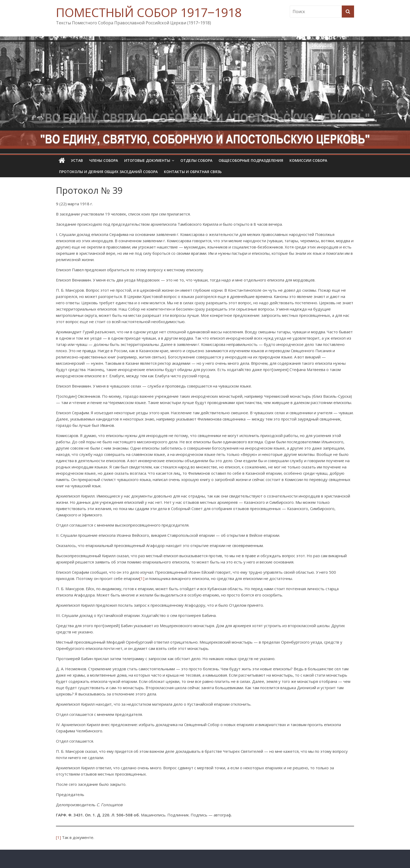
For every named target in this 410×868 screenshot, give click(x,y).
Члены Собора (104, 160)
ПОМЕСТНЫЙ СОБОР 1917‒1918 (149, 12)
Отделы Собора (196, 160)
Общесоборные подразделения (251, 160)
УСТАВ (77, 160)
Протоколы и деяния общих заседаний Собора (108, 172)
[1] (142, 578)
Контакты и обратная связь (193, 172)
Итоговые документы (147, 160)
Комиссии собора (308, 160)
